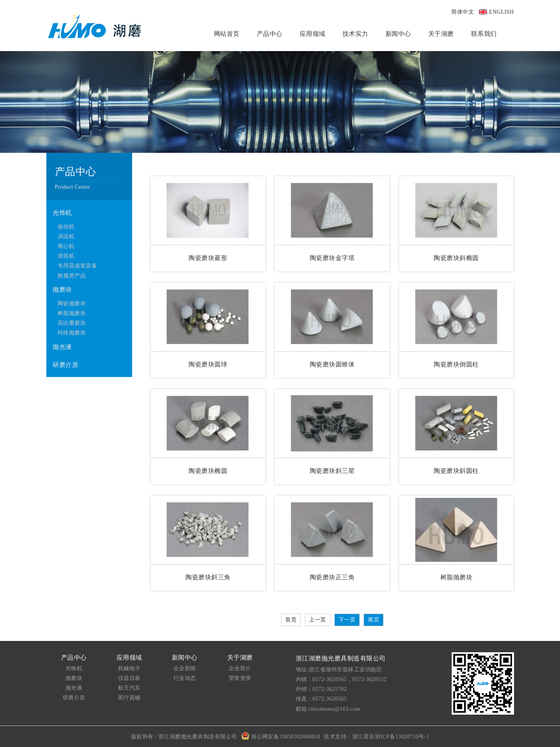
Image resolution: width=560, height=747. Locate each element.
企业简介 (240, 668)
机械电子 (129, 668)
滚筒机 (66, 256)
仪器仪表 (129, 678)
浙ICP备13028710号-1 (402, 737)
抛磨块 (62, 289)
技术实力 (355, 34)
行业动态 (185, 678)
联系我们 (484, 34)
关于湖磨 (441, 34)
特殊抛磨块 (72, 333)
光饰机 (62, 213)
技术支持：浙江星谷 (349, 737)
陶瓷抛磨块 (72, 304)
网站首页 (227, 34)
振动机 (66, 227)
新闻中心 (398, 34)
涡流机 (66, 236)
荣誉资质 (240, 678)
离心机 (66, 246)
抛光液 (62, 347)
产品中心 (270, 34)
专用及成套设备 (78, 266)
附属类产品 (72, 276)
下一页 (347, 620)
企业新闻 (185, 668)
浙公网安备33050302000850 (281, 736)
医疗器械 (129, 698)
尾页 (374, 620)
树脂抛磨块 (72, 313)
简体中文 (463, 12)
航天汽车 (129, 688)
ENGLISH (501, 12)
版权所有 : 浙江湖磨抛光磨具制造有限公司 (184, 737)
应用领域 (313, 34)
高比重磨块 (72, 323)
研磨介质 (65, 365)
